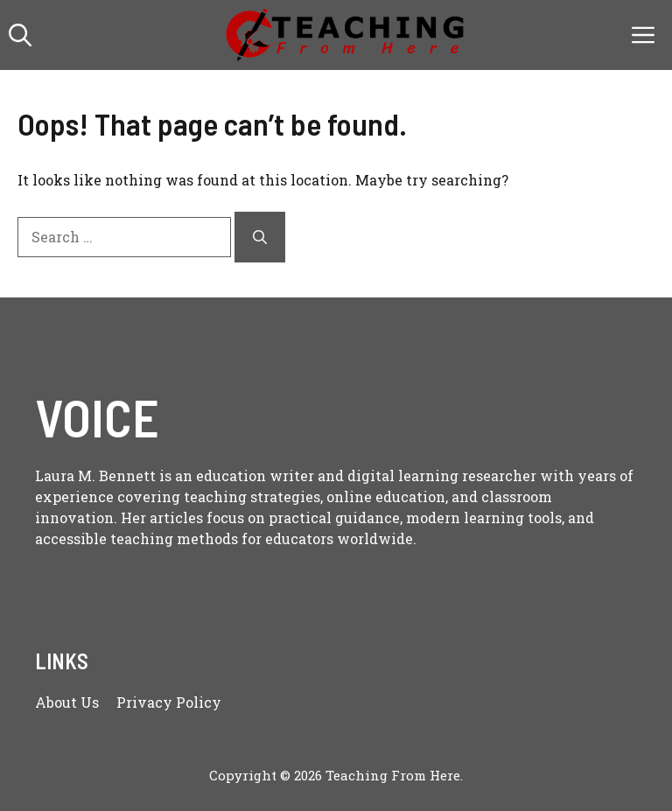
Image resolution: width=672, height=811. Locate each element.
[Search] (260, 237)
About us (67, 702)
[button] (20, 35)
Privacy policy (169, 702)
